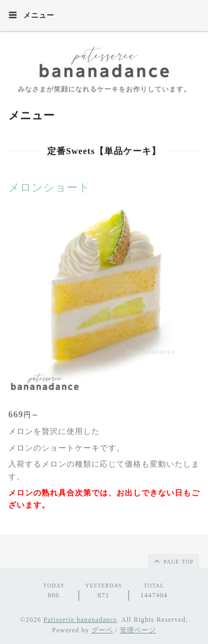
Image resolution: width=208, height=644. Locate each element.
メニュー (31, 15)
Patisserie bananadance (80, 620)
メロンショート (49, 187)
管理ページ (138, 630)
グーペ (102, 630)
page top (173, 561)
